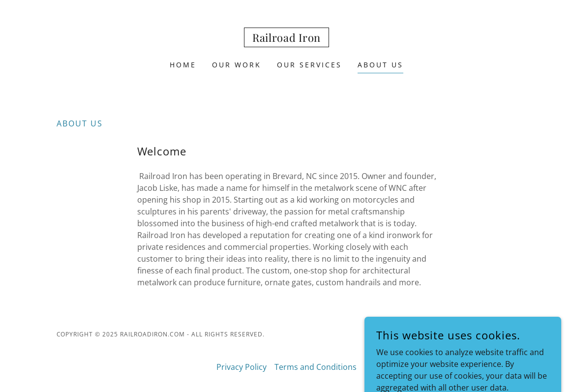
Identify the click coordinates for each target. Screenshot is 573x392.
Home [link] (183, 65)
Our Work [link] (237, 65)
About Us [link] (380, 65)
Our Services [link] (309, 65)
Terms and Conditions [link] (316, 367)
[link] (286, 39)
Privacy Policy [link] (241, 367)
